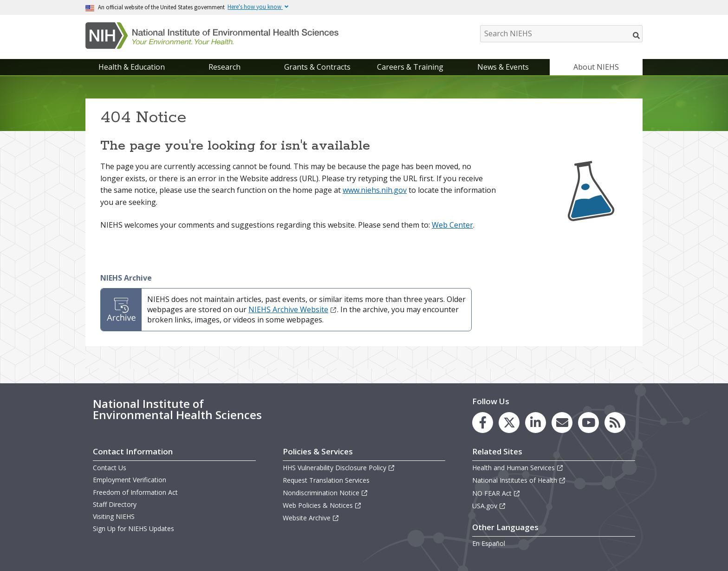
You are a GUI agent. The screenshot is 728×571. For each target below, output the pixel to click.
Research (224, 67)
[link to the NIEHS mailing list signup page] (562, 423)
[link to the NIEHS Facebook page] (483, 423)
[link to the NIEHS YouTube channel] (588, 423)
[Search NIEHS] (561, 34)
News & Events (503, 67)
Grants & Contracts (317, 67)
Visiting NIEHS (114, 516)
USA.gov (489, 506)
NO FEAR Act (496, 493)
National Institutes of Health (519, 480)
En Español (489, 543)
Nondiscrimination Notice (325, 493)
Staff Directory (115, 504)
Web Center (452, 225)
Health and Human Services (518, 468)
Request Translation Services (326, 480)
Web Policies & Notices (322, 505)
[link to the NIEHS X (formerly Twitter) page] (509, 423)
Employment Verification (130, 480)
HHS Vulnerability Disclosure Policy (339, 468)
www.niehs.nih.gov (375, 190)
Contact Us (110, 468)
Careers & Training (410, 67)
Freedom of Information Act (135, 492)
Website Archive (311, 518)
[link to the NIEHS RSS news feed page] (615, 423)
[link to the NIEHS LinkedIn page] (536, 423)
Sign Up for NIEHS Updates (133, 528)
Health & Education (132, 67)
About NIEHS (596, 67)
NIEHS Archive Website (293, 309)
